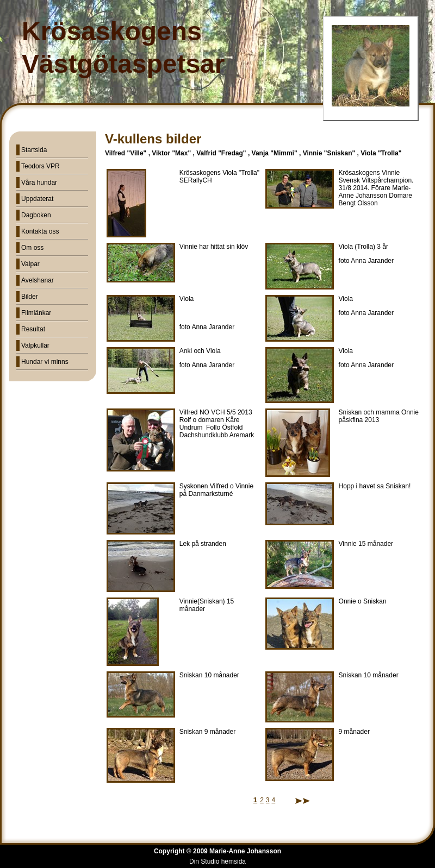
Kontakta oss (40, 231)
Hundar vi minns (45, 362)
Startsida (34, 150)
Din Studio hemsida (217, 861)
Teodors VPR (41, 166)
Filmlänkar (36, 313)
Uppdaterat (37, 199)
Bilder (30, 297)
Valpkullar (35, 345)
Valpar (30, 264)
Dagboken (36, 215)
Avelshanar (38, 280)
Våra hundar (39, 183)
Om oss (32, 248)
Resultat (33, 329)
